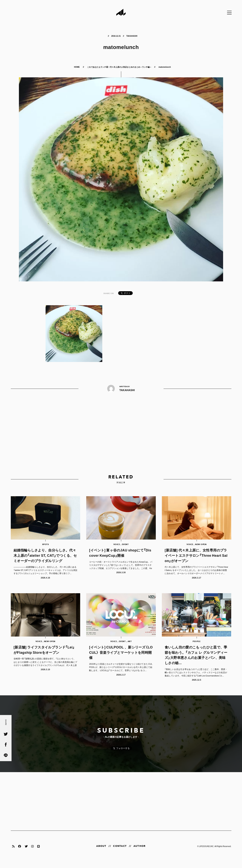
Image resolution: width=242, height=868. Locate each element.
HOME (77, 67)
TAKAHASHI (132, 36)
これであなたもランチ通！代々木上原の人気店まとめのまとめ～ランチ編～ (119, 67)
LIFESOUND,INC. (206, 853)
